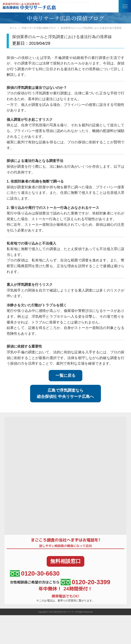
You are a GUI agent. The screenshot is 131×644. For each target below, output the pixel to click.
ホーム (13, 28)
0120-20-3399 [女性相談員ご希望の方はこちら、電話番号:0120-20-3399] (85, 582)
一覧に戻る (65, 376)
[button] (125, 6)
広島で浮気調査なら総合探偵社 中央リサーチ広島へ (65, 394)
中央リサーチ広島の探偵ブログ (39, 28)
